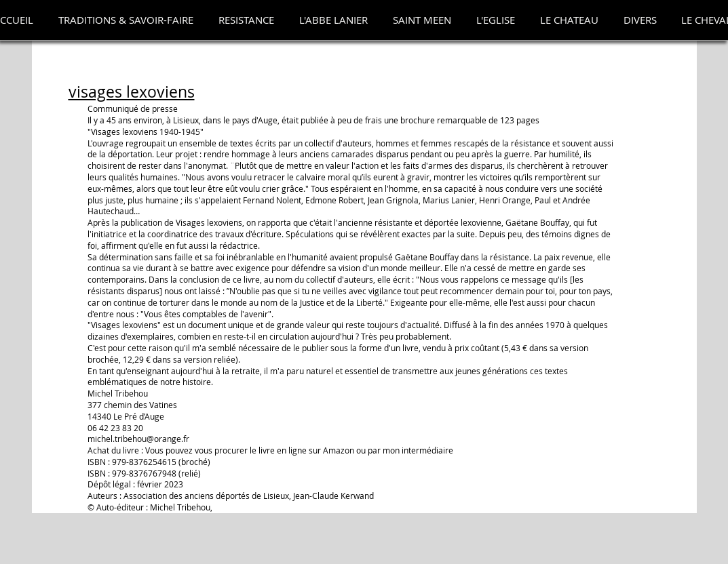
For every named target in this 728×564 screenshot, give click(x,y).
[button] (126, 20)
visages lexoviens (132, 92)
